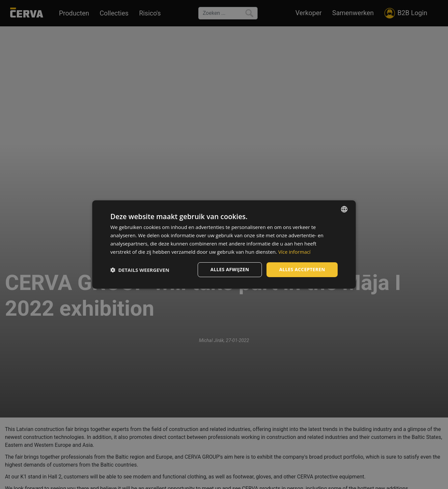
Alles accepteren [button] (302, 269)
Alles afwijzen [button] (230, 269)
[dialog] (224, 244)
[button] (140, 270)
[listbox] (344, 209)
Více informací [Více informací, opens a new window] (295, 252)
